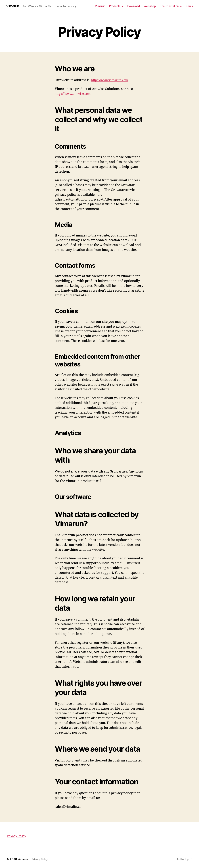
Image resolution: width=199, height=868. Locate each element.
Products (115, 6)
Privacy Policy (17, 836)
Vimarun (13, 6)
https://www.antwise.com (74, 94)
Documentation (169, 6)
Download (134, 6)
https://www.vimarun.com (111, 80)
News (189, 6)
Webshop (150, 6)
